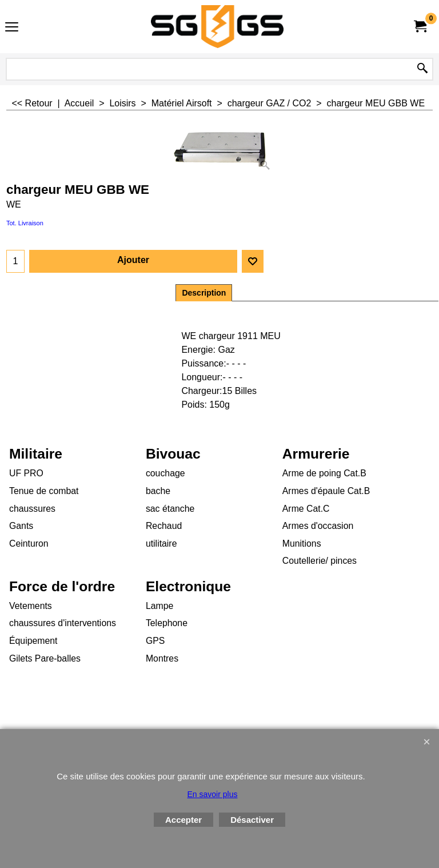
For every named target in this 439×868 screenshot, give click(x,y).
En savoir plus (213, 794)
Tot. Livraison (25, 223)
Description (204, 293)
